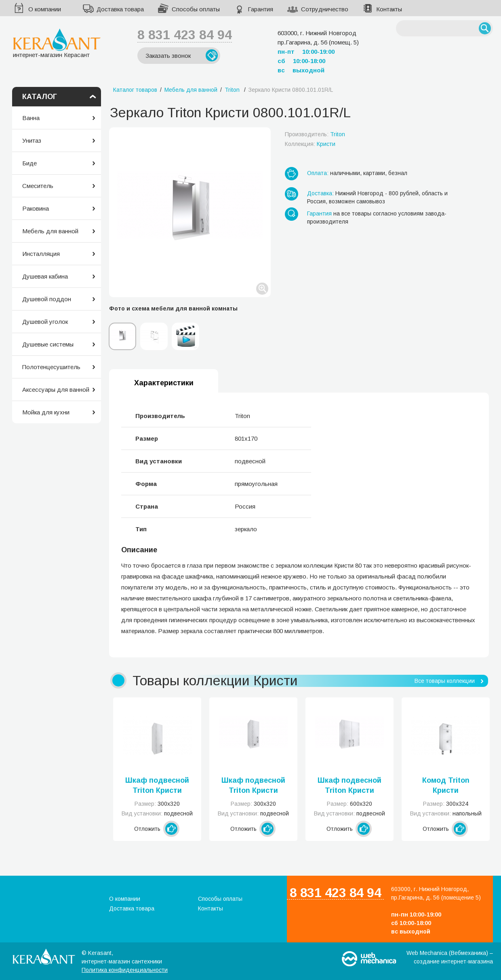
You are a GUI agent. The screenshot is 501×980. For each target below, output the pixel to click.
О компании (45, 9)
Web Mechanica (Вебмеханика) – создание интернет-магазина (450, 957)
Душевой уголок (45, 322)
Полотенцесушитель (51, 367)
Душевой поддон (47, 299)
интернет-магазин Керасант (57, 43)
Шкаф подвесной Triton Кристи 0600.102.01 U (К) (349, 786)
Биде (29, 163)
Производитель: (315, 134)
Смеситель (38, 186)
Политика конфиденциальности (125, 970)
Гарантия (260, 9)
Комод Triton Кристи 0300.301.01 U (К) (446, 786)
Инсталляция (41, 254)
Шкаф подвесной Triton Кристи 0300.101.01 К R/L (157, 786)
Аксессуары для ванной (56, 390)
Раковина (36, 208)
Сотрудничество (325, 9)
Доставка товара (120, 9)
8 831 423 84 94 (185, 35)
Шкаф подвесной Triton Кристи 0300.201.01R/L (253, 786)
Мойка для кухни (46, 412)
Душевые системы (48, 344)
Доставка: (320, 193)
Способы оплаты (196, 9)
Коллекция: (310, 144)
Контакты (389, 9)
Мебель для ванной (50, 231)
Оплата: (318, 173)
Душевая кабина (45, 276)
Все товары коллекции (445, 681)
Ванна (31, 118)
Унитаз (32, 140)
